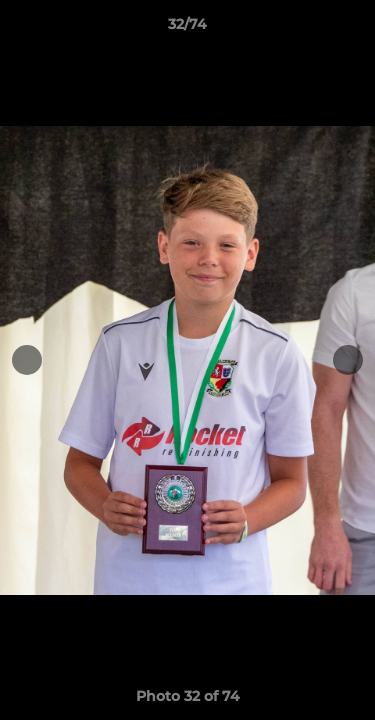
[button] (351, 29)
